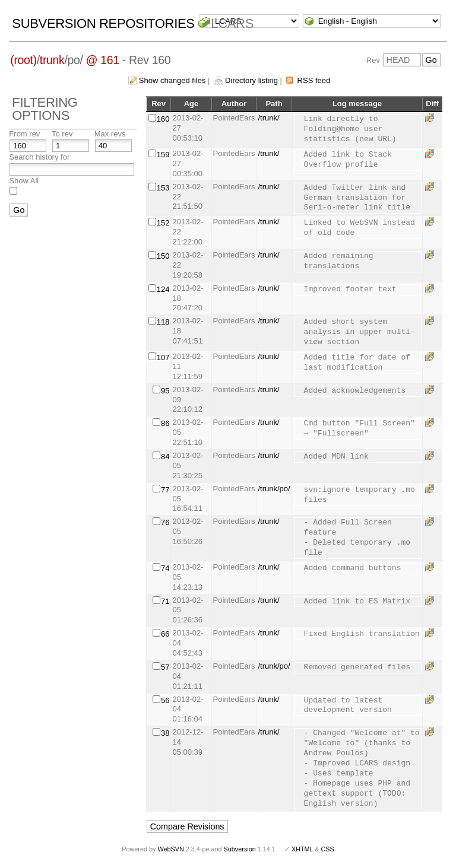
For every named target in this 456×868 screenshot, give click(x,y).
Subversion (240, 849)
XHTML (302, 849)
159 (163, 155)
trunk (52, 60)
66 (165, 634)
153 (163, 188)
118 (163, 322)
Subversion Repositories (103, 23)
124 (163, 289)
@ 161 (103, 60)
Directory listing (251, 80)
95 (165, 391)
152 (163, 223)
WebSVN (170, 849)
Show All (24, 181)
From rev (24, 134)
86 (165, 423)
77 (165, 490)
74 (165, 568)
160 (163, 119)
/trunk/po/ (274, 489)
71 (165, 601)
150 (163, 256)
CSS (328, 849)
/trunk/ (268, 118)
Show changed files (172, 80)
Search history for (39, 157)
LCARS (232, 23)
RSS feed (314, 80)
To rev (62, 134)
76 (165, 522)
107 (163, 357)
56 (165, 700)
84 (165, 457)
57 (165, 667)
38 (165, 733)
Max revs (110, 134)
